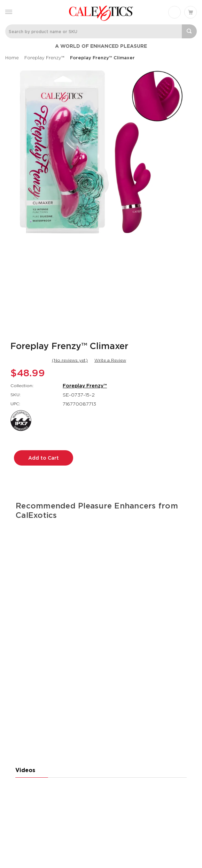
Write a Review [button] (110, 360)
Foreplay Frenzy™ (85, 386)
